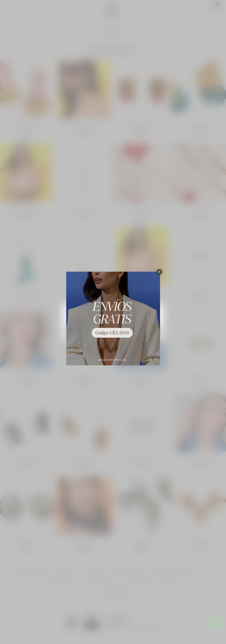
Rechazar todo (90, 332)
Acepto (136, 332)
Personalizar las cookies (106, 321)
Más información (78, 321)
